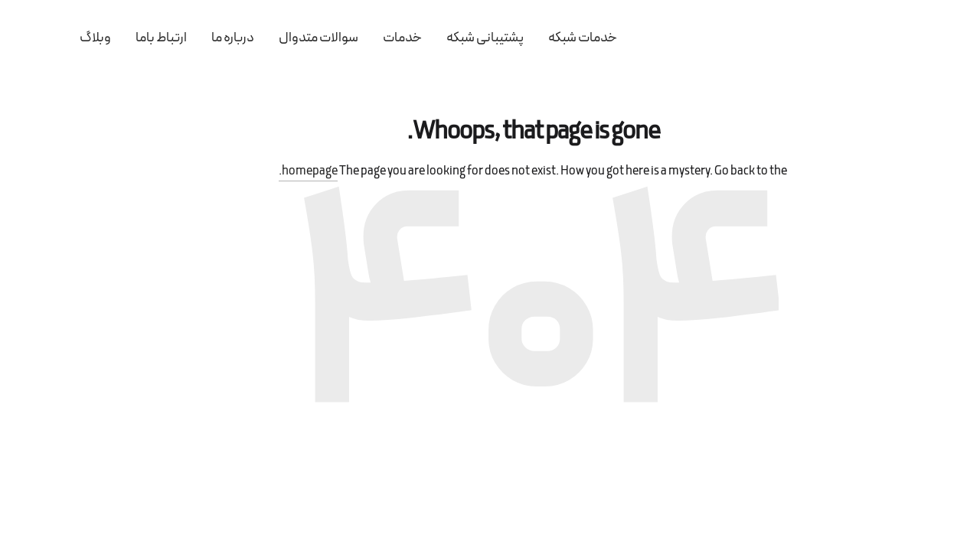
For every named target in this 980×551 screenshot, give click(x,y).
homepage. (265, 171)
